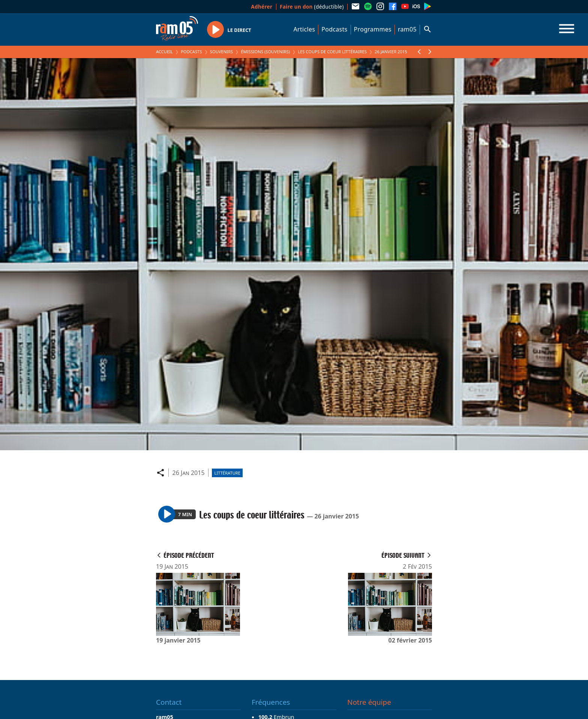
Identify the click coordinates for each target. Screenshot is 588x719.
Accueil (164, 52)
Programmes (373, 29)
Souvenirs (221, 52)
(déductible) (312, 7)
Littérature (227, 473)
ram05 (407, 29)
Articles (304, 29)
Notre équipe (369, 702)
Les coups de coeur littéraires (332, 52)
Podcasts (334, 29)
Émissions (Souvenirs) (265, 52)
